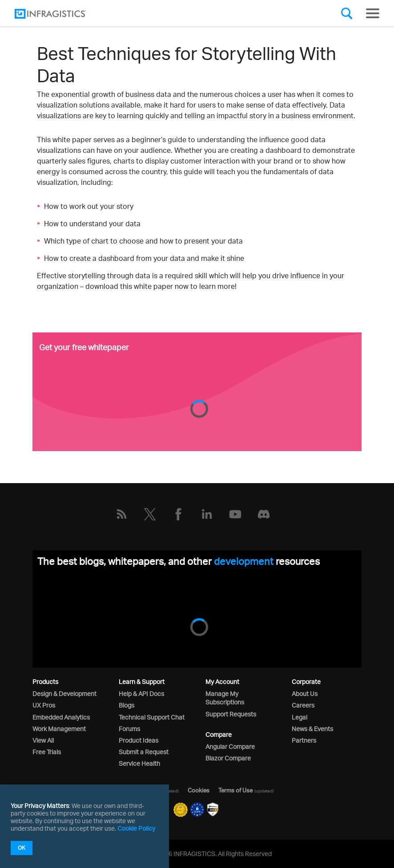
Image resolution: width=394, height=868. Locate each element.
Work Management (59, 729)
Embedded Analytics (61, 717)
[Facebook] (178, 514)
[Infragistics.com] (59, 14)
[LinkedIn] (207, 514)
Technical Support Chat (152, 717)
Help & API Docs (141, 694)
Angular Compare (230, 746)
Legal (300, 717)
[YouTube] (235, 514)
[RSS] (121, 514)
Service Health (139, 763)
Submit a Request (144, 752)
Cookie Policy (136, 828)
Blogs (127, 705)
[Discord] (264, 514)
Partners (304, 740)
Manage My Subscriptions (225, 698)
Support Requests (231, 714)
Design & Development (64, 694)
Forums (129, 729)
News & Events (312, 729)
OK (22, 848)
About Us (305, 694)
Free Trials (47, 752)
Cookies (199, 790)
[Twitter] (150, 514)
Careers (303, 705)
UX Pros (44, 705)
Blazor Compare (228, 758)
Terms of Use (235, 790)
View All (43, 740)
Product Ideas (139, 740)
